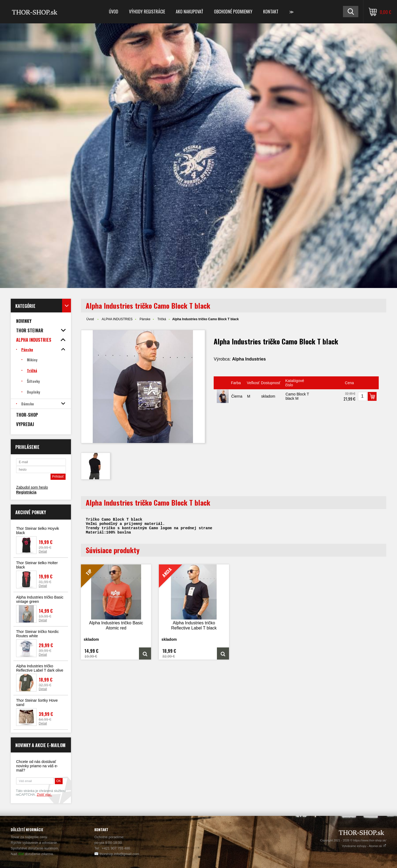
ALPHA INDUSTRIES (117, 319)
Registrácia (26, 492)
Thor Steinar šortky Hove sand (37, 703)
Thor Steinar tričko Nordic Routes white (37, 634)
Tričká (162, 319)
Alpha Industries (249, 359)
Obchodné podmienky (233, 12)
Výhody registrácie (147, 12)
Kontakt (271, 12)
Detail (43, 552)
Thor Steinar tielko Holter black (37, 565)
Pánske (145, 319)
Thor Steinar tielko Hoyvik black (38, 531)
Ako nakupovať (189, 12)
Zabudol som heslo (32, 487)
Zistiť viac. (44, 795)
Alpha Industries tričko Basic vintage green (40, 599)
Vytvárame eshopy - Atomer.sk (364, 846)
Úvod (114, 12)
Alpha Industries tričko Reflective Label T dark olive (40, 668)
